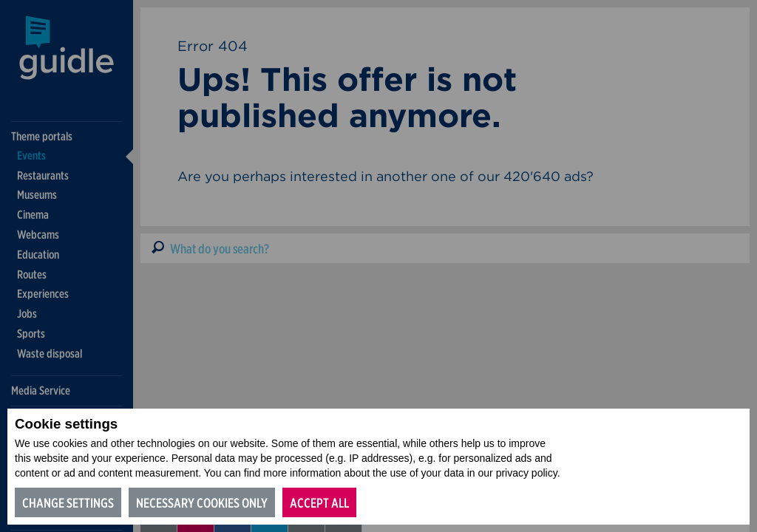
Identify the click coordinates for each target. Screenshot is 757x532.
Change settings (68, 503)
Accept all (319, 503)
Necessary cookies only (202, 503)
